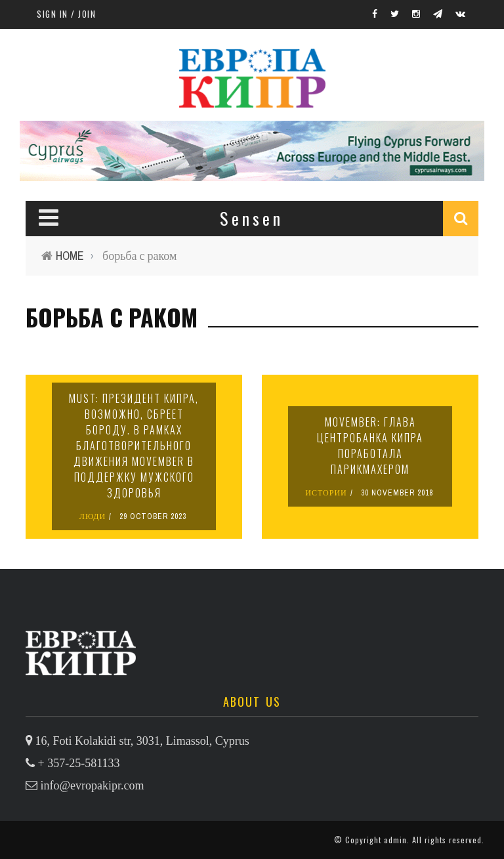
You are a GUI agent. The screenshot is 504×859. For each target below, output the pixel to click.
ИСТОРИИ (326, 493)
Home (70, 256)
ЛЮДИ (93, 516)
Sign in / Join (66, 14)
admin (395, 840)
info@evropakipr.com (93, 786)
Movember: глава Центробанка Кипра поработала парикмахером (370, 446)
